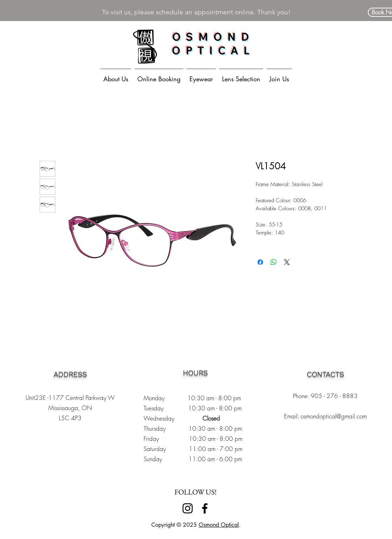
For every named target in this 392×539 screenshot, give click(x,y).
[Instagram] (188, 508)
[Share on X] (287, 262)
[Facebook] (205, 508)
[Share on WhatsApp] (274, 262)
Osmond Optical (219, 525)
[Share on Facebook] (260, 262)
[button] (201, 76)
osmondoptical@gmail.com (334, 416)
